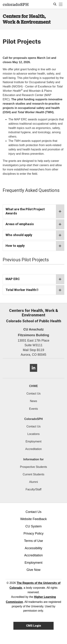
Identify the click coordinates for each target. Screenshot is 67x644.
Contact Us (33, 394)
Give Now (33, 570)
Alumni (33, 482)
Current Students (33, 474)
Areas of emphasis (35, 224)
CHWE (33, 386)
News (33, 401)
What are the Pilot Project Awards (35, 211)
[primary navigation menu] (61, 4)
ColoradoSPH (33, 419)
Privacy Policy (33, 533)
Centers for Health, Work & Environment (27, 19)
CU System (33, 526)
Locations (33, 434)
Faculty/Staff (33, 489)
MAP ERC (35, 279)
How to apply (35, 246)
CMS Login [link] (33, 626)
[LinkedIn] (33, 373)
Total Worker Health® (35, 290)
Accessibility (33, 548)
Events (33, 409)
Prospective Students (33, 467)
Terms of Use (33, 541)
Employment (33, 441)
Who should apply (35, 235)
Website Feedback (33, 519)
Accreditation (33, 449)
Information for (34, 459)
